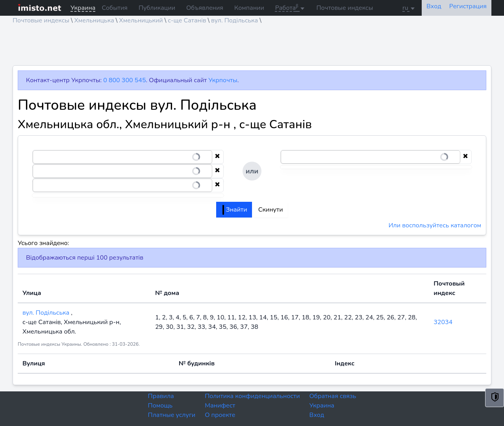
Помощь (160, 406)
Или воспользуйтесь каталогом (435, 225)
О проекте (220, 415)
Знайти (235, 210)
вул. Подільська (234, 20)
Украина (322, 406)
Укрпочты (223, 80)
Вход (317, 415)
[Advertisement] (249, 48)
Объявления (205, 8)
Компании (249, 8)
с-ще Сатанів (187, 20)
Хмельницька (94, 20)
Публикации (157, 8)
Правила (161, 396)
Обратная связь (333, 396)
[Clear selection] (217, 157)
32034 (443, 322)
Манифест (220, 406)
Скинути (271, 210)
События (114, 8)
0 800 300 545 (124, 80)
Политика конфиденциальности (252, 396)
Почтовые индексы (345, 8)
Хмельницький (141, 20)
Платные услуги (172, 415)
